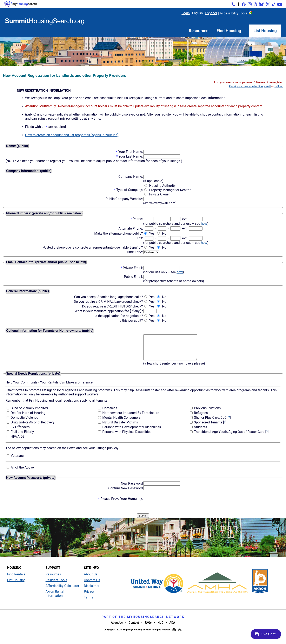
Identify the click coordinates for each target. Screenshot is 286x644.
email (267, 86)
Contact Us (92, 585)
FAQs (148, 628)
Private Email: (133, 268)
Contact (134, 628)
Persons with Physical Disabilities (127, 437)
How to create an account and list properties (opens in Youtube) (72, 135)
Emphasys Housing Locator (137, 635)
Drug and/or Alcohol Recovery (33, 427)
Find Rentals (16, 579)
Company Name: (131, 177)
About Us (91, 579)
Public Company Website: (124, 199)
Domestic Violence (24, 423)
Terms (89, 602)
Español (211, 13)
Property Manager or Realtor (170, 190)
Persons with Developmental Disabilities (132, 432)
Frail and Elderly (22, 437)
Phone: (138, 219)
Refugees (201, 418)
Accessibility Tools (233, 13)
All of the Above (22, 472)
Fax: (140, 238)
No (164, 233)
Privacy (89, 597)
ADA (172, 628)
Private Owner (159, 194)
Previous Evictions (207, 413)
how (204, 224)
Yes (152, 233)
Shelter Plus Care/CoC (210, 423)
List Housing (265, 31)
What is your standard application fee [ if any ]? (109, 311)
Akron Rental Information (55, 599)
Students (201, 432)
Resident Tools (56, 585)
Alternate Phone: (131, 228)
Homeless (110, 413)
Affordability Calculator (62, 591)
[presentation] (175, 504)
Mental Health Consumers (121, 423)
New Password (132, 488)
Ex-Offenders (20, 432)
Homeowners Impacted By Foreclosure (131, 418)
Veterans (17, 461)
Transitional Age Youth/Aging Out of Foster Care (229, 437)
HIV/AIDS (18, 441)
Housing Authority (162, 186)
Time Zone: (135, 252)
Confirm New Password (125, 493)
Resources (199, 31)
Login (185, 13)
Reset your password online (246, 86)
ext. (185, 219)
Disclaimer (92, 591)
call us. (279, 86)
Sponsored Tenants (208, 427)
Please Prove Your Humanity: (122, 504)
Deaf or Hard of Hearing (28, 418)
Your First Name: (131, 152)
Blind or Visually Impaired (29, 413)
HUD (160, 628)
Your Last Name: (131, 156)
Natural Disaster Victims (120, 427)
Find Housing (229, 31)
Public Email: (133, 277)
